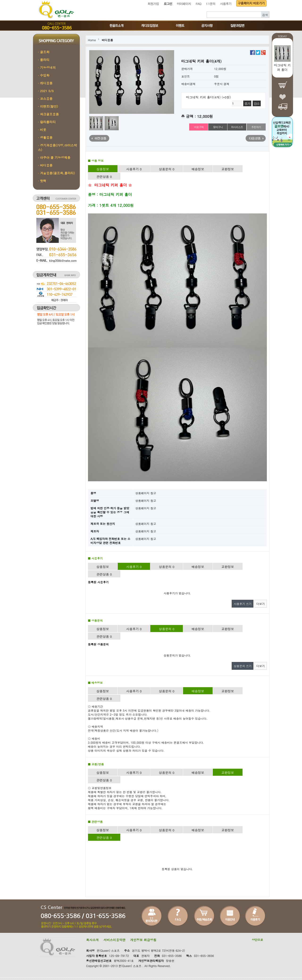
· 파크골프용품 (48, 114)
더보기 (261, 604)
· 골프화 (44, 52)
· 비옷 (42, 130)
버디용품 (107, 40)
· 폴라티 (44, 60)
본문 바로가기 (0, 0)
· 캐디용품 (45, 83)
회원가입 (153, 4)
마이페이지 (184, 4)
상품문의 (167, 169)
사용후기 (226, 4)
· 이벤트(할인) (48, 106)
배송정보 (198, 169)
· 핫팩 (42, 181)
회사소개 (92, 940)
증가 (247, 104)
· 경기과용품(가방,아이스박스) (57, 147)
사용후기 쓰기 (243, 604)
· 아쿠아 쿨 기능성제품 (54, 157)
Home (92, 40)
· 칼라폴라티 (47, 122)
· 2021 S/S (46, 91)
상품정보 (103, 169)
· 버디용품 (45, 165)
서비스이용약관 (114, 940)
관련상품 (104, 177)
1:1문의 (210, 4)
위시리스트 (237, 127)
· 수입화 (44, 75)
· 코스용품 (45, 99)
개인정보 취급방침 (143, 940)
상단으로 (257, 940)
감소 (257, 104)
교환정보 (228, 169)
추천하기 (256, 127)
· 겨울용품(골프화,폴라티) (57, 173)
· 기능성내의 (47, 67)
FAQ (199, 4)
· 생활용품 (45, 137)
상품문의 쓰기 (243, 666)
